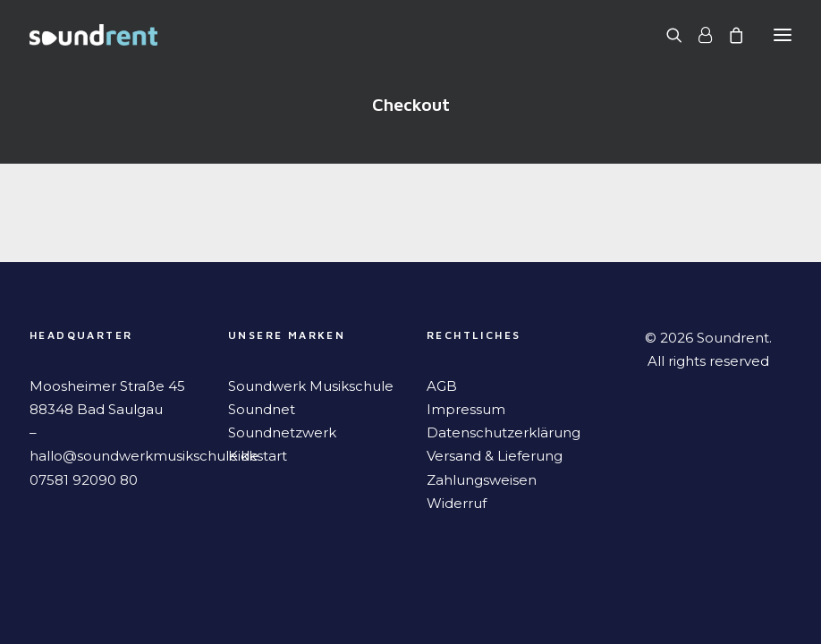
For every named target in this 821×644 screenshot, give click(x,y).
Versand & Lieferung (495, 456)
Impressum (466, 409)
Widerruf (457, 503)
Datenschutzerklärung (504, 432)
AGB (442, 386)
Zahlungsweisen (482, 480)
